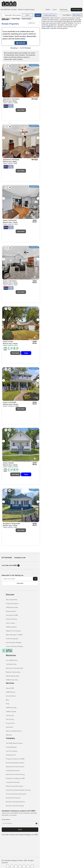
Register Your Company (13, 631)
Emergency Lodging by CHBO (15, 778)
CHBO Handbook (11, 627)
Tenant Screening (11, 619)
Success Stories (11, 696)
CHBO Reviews (11, 692)
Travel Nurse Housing (13, 782)
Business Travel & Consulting (15, 806)
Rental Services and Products (15, 767)
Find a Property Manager (14, 643)
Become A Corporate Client (14, 668)
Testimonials (10, 715)
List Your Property (76, 9)
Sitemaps (9, 735)
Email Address (6, 820)
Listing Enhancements (13, 771)
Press (8, 704)
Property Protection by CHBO (15, 759)
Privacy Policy (10, 723)
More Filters (77, 15)
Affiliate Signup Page (12, 676)
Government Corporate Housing (16, 794)
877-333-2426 (7, 558)
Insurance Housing (29, 9)
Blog (7, 700)
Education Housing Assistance (15, 802)
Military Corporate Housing (14, 786)
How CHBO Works (6, 9)
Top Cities (14, 9)
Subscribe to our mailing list (12, 575)
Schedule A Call (11, 755)
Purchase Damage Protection (15, 763)
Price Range (67, 15)
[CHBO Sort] (34, 23)
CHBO (48, 27)
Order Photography (12, 639)
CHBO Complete (11, 712)
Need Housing (65, 10)
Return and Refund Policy (14, 731)
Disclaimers (10, 727)
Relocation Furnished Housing (15, 774)
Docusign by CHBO (12, 615)
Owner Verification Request (14, 646)
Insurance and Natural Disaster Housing (18, 790)
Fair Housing (10, 719)
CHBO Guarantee (11, 708)
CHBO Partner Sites (12, 607)
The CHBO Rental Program (14, 743)
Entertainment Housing (13, 798)
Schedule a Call (20, 558)
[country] (12, 15)
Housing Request (11, 747)
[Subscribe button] (35, 579)
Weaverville (5, 20)
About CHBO (10, 688)
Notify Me (21, 43)
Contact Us (21, 9)
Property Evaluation (12, 604)
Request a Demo (11, 611)
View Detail (21, 110)
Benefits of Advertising (13, 672)
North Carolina (27, 19)
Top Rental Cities (11, 664)
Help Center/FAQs (12, 600)
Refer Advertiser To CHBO (14, 635)
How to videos (10, 623)
